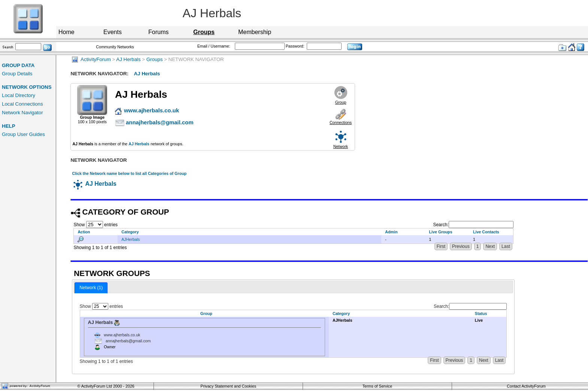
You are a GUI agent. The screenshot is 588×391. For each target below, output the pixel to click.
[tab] (91, 288)
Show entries (96, 225)
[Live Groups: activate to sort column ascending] (447, 232)
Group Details (17, 74)
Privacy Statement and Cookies (228, 386)
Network (341, 146)
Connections (341, 122)
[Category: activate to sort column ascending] (400, 314)
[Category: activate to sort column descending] (249, 232)
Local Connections (22, 104)
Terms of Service (377, 386)
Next (490, 246)
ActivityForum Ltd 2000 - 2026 (108, 386)
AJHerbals (131, 239)
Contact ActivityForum (526, 386)
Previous (461, 246)
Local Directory (19, 95)
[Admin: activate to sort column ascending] (403, 232)
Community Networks (115, 47)
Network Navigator (22, 113)
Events (113, 32)
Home (66, 32)
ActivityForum (91, 59)
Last (506, 246)
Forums (158, 32)
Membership (255, 32)
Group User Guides (23, 134)
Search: (473, 225)
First (441, 246)
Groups (155, 59)
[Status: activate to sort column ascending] (489, 314)
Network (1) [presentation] (91, 288)
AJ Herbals (128, 59)
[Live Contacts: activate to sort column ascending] (491, 232)
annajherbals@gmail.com (128, 341)
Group (341, 102)
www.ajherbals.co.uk (122, 335)
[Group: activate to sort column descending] (204, 314)
